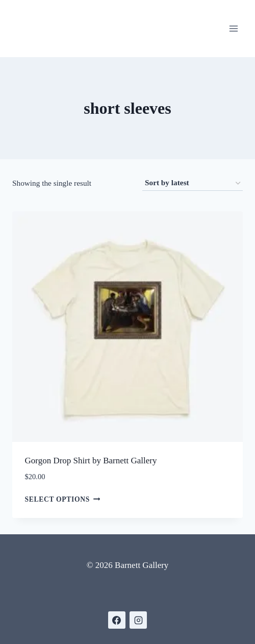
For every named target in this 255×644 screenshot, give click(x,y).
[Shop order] (193, 183)
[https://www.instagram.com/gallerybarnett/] (138, 620)
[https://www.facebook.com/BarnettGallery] (117, 620)
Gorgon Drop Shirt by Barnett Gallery (91, 461)
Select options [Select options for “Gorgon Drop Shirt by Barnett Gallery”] (63, 499)
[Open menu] (233, 28)
